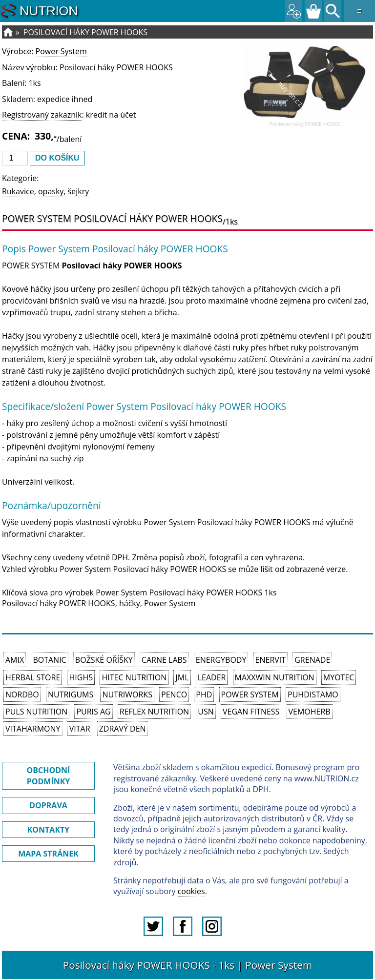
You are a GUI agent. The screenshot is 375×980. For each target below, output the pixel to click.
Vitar (80, 729)
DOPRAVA (48, 805)
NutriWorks (127, 694)
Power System (61, 51)
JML (182, 677)
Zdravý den (123, 729)
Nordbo (22, 694)
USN (206, 712)
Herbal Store (33, 677)
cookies (191, 891)
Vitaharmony (33, 729)
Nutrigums (71, 694)
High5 (81, 677)
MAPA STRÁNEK (48, 854)
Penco (174, 694)
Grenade (312, 660)
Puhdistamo (313, 694)
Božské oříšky (104, 660)
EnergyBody (221, 660)
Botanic (49, 660)
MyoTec (339, 677)
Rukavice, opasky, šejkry (45, 191)
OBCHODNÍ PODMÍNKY (49, 776)
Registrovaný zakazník (42, 115)
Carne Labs (164, 660)
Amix (15, 660)
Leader (212, 677)
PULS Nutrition (36, 712)
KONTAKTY (49, 830)
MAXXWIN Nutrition (275, 677)
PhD (204, 694)
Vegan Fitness (251, 712)
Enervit (271, 660)
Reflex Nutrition (154, 712)
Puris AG (93, 712)
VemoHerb (310, 712)
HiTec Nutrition (134, 677)
